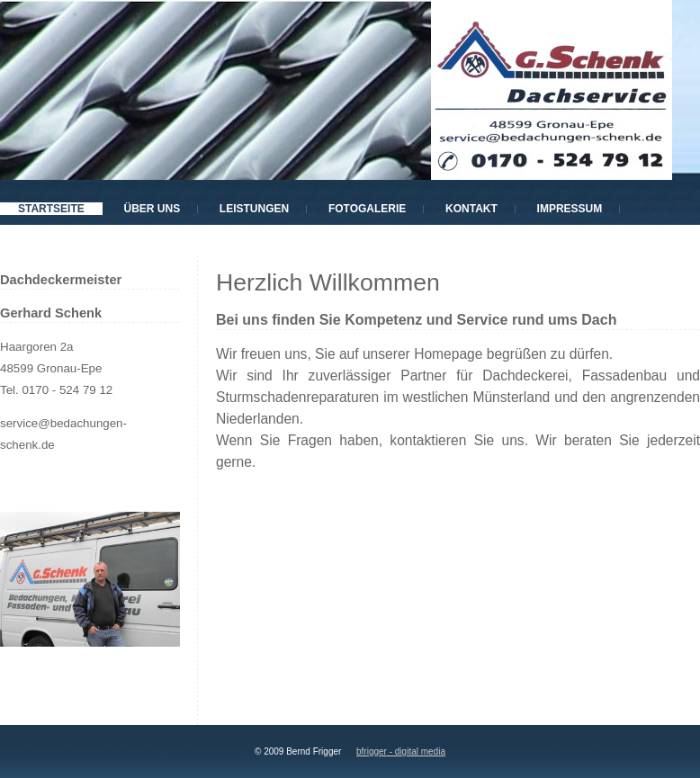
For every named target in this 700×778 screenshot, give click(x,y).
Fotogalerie (367, 209)
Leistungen (254, 209)
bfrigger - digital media (401, 751)
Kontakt (471, 209)
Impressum (570, 209)
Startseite (51, 209)
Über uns (152, 209)
